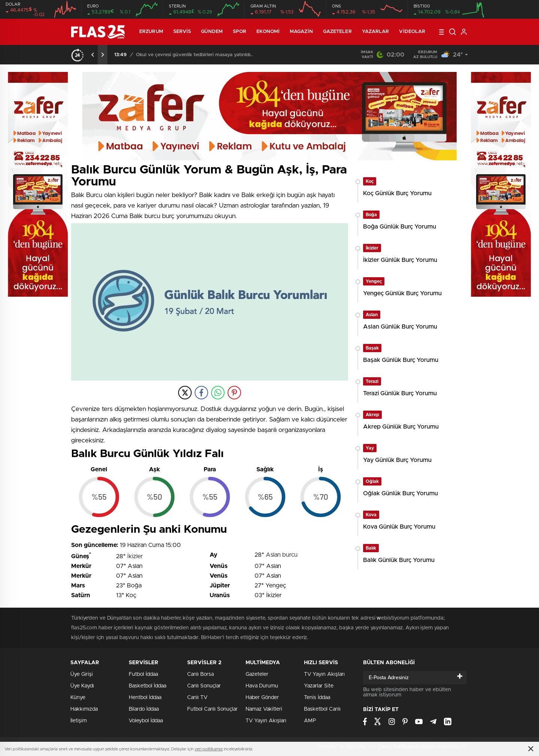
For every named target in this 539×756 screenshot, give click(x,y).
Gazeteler (337, 32)
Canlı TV (197, 698)
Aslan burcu (282, 555)
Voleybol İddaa (146, 721)
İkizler (135, 556)
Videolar (412, 32)
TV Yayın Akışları (266, 721)
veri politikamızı (209, 749)
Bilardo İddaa (144, 709)
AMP (310, 721)
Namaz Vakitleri (264, 709)
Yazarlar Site (319, 686)
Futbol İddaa (143, 674)
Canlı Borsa (200, 674)
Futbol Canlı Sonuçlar (212, 709)
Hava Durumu (262, 686)
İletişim (79, 721)
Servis (182, 32)
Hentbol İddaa (145, 698)
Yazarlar (376, 32)
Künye (78, 698)
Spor (240, 32)
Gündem (212, 32)
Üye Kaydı (82, 686)
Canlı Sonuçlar (204, 686)
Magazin (301, 32)
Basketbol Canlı (322, 709)
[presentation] (93, 55)
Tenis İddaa (317, 698)
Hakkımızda (84, 709)
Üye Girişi (82, 674)
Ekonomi (268, 32)
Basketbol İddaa (147, 686)
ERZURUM (151, 32)
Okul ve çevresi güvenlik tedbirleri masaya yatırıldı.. (194, 55)
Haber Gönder (262, 698)
